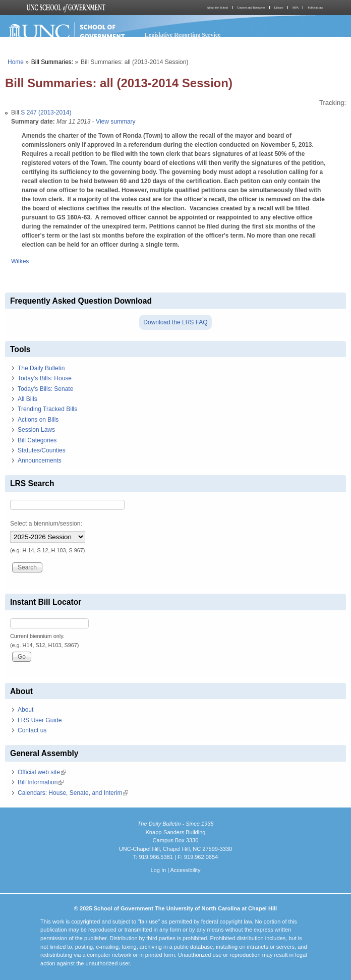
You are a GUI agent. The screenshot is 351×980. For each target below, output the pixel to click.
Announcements (40, 460)
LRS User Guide (40, 720)
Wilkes (20, 261)
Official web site (42, 772)
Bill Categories (37, 440)
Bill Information (41, 782)
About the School (217, 8)
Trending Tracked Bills (47, 409)
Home (16, 62)
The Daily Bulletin (41, 368)
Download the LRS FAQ (175, 322)
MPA (296, 8)
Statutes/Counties (42, 450)
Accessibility (185, 870)
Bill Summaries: (52, 62)
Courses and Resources (251, 8)
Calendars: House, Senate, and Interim (73, 793)
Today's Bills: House (45, 378)
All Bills (27, 399)
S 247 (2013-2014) (46, 112)
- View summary (113, 122)
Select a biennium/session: (46, 524)
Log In (158, 870)
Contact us (32, 730)
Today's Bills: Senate (45, 389)
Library (279, 8)
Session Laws (36, 430)
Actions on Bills (38, 420)
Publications (315, 8)
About (25, 710)
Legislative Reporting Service (183, 35)
